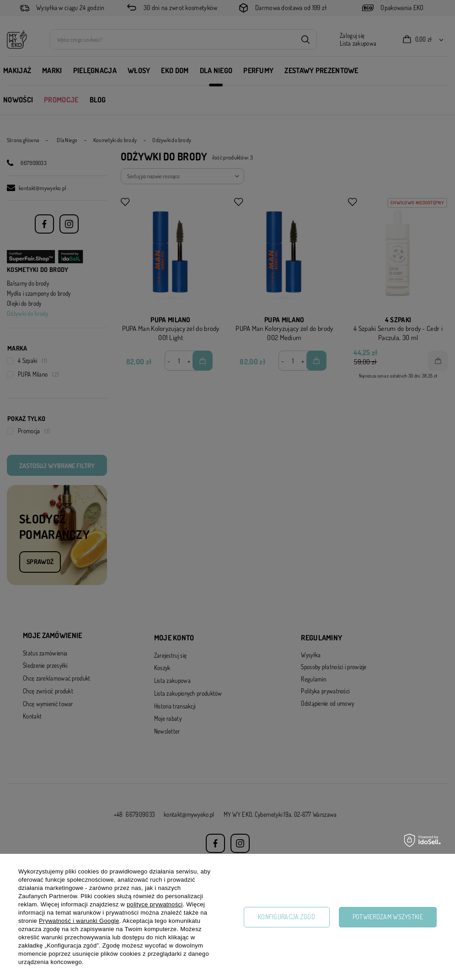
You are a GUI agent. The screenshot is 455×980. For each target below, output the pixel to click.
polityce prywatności (155, 904)
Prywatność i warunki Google (79, 921)
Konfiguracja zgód (286, 917)
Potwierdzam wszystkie (388, 917)
